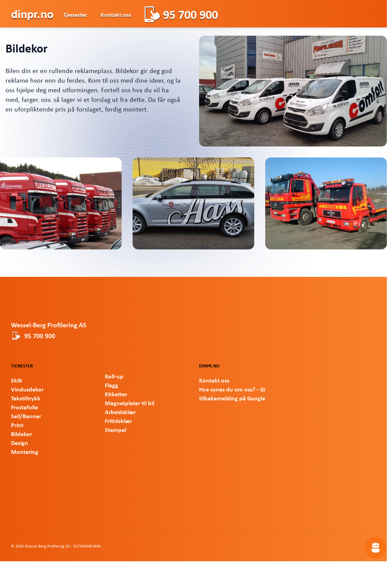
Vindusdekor (27, 389)
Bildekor (21, 434)
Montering (25, 451)
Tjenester (75, 14)
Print (17, 425)
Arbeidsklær (120, 412)
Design (20, 443)
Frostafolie (24, 407)
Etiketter (116, 394)
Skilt (16, 380)
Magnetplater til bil (130, 403)
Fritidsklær (118, 421)
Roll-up (114, 376)
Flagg (112, 385)
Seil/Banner (26, 416)
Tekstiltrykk (26, 398)
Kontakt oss (116, 14)
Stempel (115, 430)
